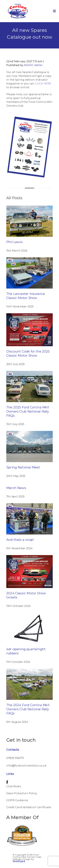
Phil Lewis (14, 242)
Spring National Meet (23, 467)
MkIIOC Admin (33, 65)
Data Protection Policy (22, 793)
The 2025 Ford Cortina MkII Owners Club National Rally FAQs (28, 411)
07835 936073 (15, 758)
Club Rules (14, 786)
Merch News (16, 488)
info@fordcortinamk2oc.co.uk (26, 766)
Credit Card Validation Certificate (29, 807)
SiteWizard (19, 861)
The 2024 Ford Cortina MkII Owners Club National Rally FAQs (28, 709)
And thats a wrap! (20, 540)
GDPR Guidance (17, 800)
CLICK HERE (43, 84)
